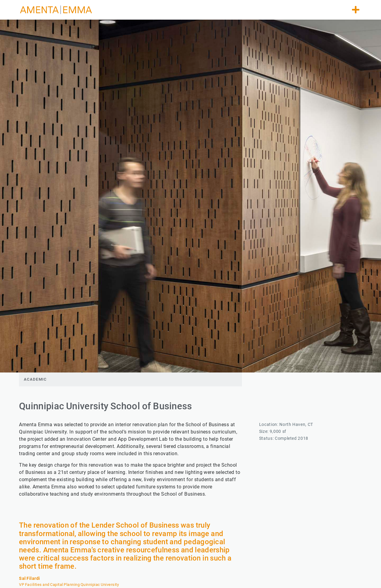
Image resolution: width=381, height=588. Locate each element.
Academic (35, 379)
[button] (356, 10)
